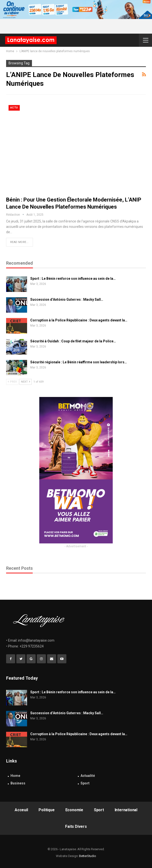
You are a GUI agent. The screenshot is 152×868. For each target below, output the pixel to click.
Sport (85, 783)
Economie (74, 810)
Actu (14, 108)
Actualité (88, 776)
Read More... (20, 242)
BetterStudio (88, 856)
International (126, 810)
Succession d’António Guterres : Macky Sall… (67, 299)
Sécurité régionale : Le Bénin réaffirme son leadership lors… (79, 362)
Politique (46, 810)
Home (15, 776)
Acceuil (21, 810)
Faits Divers (76, 826)
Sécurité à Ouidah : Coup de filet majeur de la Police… (73, 341)
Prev (12, 382)
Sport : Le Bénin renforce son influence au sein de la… (73, 279)
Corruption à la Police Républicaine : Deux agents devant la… (79, 320)
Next (25, 382)
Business (18, 783)
